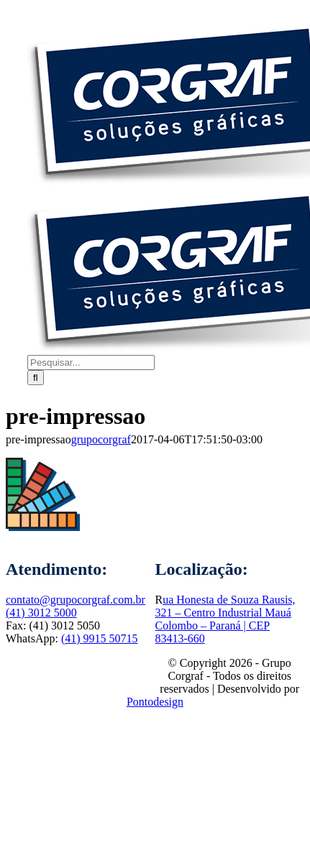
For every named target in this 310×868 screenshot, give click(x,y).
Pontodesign (155, 702)
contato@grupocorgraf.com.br (76, 600)
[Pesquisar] (36, 378)
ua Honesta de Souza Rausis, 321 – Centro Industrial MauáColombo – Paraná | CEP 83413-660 (225, 619)
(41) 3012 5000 (41, 613)
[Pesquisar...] (91, 363)
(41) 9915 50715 (100, 638)
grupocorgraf (101, 439)
